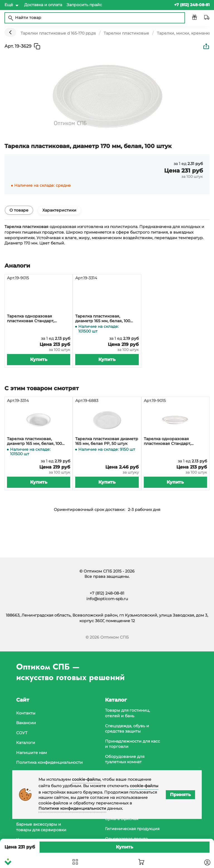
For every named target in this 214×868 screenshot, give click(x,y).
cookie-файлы (86, 779)
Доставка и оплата (43, 5)
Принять (180, 795)
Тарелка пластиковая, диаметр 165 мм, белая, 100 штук (103, 319)
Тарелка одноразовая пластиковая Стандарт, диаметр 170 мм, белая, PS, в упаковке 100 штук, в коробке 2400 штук (37, 319)
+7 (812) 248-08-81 (107, 593)
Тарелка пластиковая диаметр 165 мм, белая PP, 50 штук (107, 441)
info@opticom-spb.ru (107, 599)
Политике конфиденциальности (72, 808)
